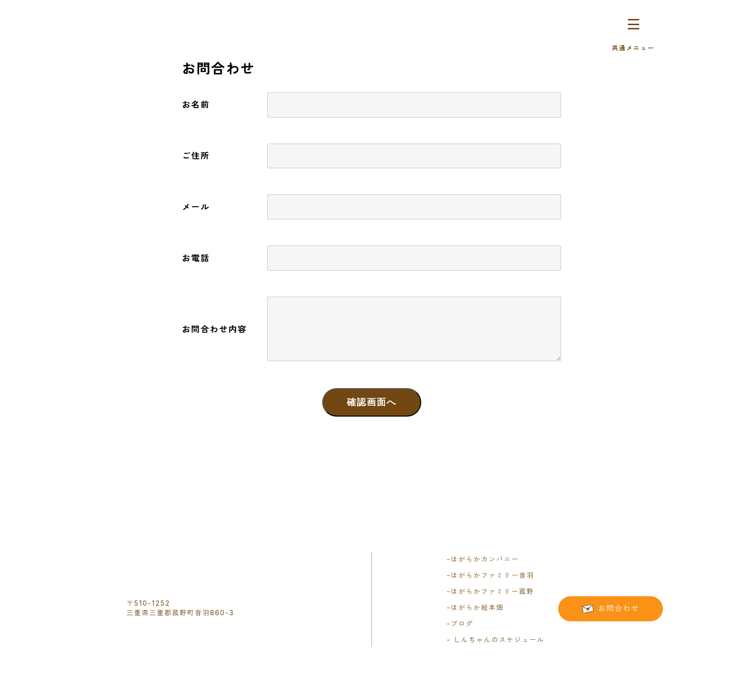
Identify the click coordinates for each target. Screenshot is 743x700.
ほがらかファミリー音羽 (490, 575)
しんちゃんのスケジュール (497, 640)
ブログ (460, 623)
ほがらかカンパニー (483, 559)
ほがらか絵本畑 (475, 607)
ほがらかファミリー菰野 (490, 591)
